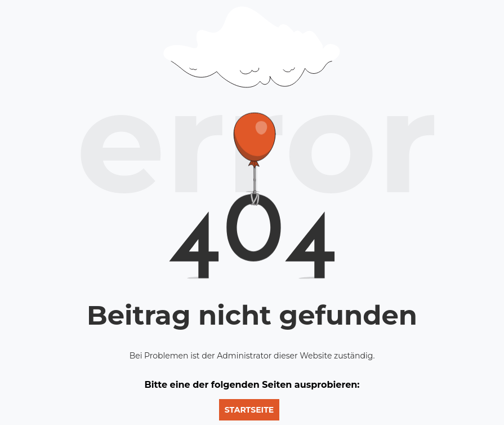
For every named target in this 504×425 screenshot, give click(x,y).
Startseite (249, 410)
